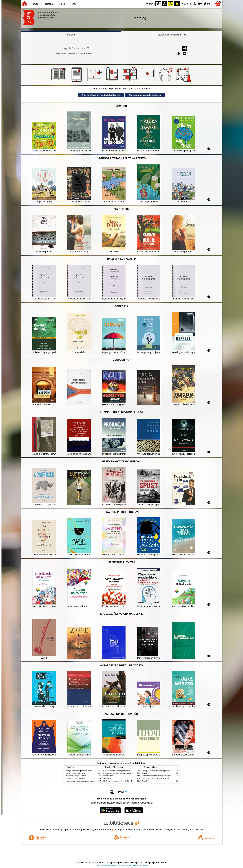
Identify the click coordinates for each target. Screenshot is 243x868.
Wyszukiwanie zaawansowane (70, 53)
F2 (207, 3)
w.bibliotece (107, 830)
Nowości (36, 4)
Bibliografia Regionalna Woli (172, 35)
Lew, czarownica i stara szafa (75, 773)
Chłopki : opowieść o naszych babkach (117, 771)
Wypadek (145, 781)
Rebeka (145, 773)
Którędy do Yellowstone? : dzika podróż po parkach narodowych (164, 771)
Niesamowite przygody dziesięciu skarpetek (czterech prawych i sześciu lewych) (93, 781)
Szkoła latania (108, 776)
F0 (195, 3)
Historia (49, 4)
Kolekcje (88, 53)
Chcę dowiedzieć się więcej (107, 865)
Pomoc (61, 4)
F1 (200, 3)
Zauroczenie (108, 778)
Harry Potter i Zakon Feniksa (75, 778)
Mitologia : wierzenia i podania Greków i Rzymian (82, 771)
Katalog (71, 35)
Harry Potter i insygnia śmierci (75, 776)
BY (177, 3)
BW (164, 3)
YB (171, 3)
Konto (73, 4)
